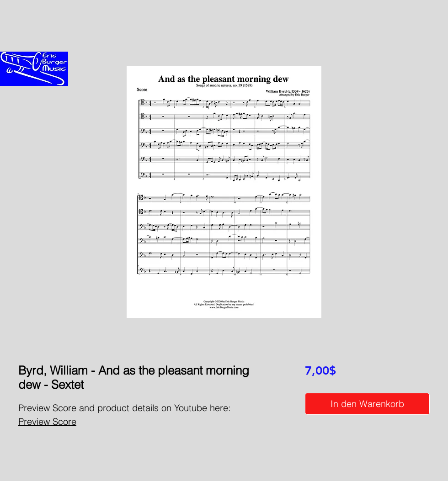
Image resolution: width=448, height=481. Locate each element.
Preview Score (47, 421)
